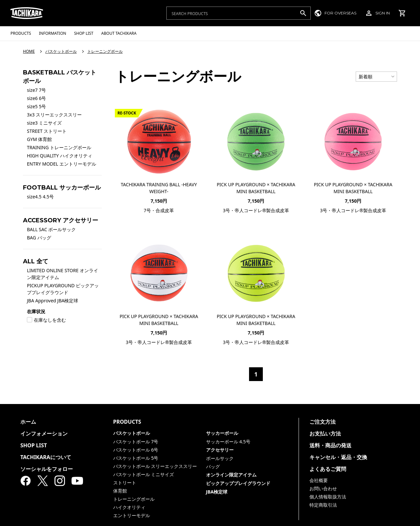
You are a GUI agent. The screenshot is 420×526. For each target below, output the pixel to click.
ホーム (28, 422)
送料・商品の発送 (330, 445)
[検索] (303, 13)
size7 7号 (36, 90)
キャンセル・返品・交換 (338, 457)
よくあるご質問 (328, 469)
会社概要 (319, 480)
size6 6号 (36, 98)
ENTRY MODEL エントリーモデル (62, 164)
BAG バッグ (39, 238)
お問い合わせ (323, 488)
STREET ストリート (47, 131)
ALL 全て (36, 261)
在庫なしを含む (46, 320)
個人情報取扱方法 (328, 497)
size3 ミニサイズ (44, 123)
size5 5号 (36, 106)
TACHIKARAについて (46, 457)
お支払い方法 (325, 434)
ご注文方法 (323, 422)
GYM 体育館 (39, 139)
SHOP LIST (34, 445)
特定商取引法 (323, 505)
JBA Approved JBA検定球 (53, 301)
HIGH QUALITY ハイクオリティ (60, 156)
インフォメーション (44, 434)
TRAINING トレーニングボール (59, 147)
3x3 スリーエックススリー (54, 115)
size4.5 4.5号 (40, 197)
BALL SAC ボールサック (51, 229)
